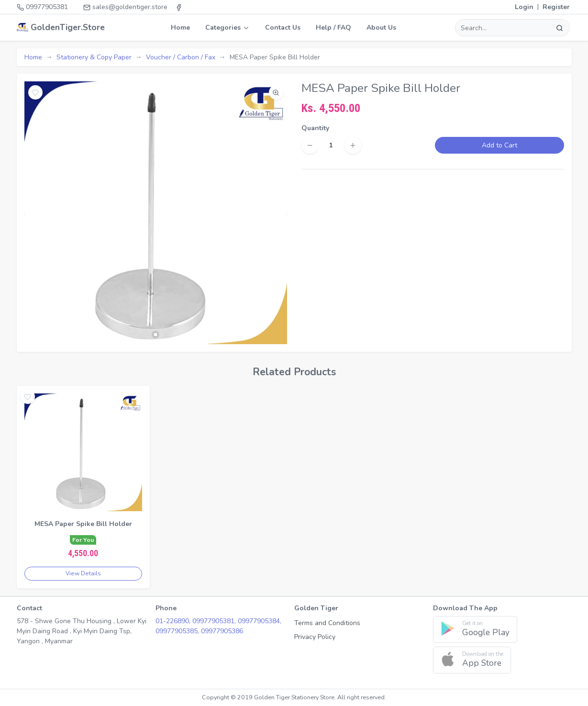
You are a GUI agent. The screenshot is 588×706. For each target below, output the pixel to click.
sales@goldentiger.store (125, 7)
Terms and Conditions (327, 623)
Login (524, 7)
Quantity (315, 128)
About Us (381, 28)
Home (180, 28)
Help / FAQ (333, 28)
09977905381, (215, 621)
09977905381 (42, 7)
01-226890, (174, 621)
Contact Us (283, 28)
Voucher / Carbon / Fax (181, 57)
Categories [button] (227, 28)
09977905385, (178, 631)
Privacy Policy (315, 637)
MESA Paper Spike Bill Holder (83, 524)
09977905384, (260, 621)
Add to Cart (499, 145)
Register (556, 7)
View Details (83, 573)
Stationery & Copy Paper (94, 57)
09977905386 (222, 631)
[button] (155, 335)
